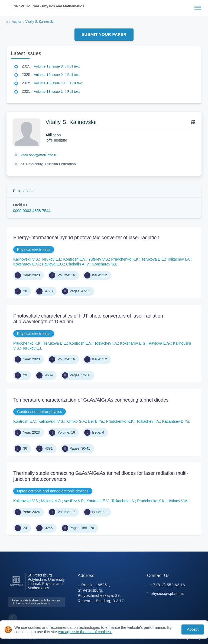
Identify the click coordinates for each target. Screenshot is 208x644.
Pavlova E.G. (53, 264)
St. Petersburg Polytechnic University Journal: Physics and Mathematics (46, 582)
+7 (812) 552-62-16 (168, 585)
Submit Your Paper (104, 34)
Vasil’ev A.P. (74, 501)
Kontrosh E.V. (75, 259)
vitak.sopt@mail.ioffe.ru (39, 155)
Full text (72, 66)
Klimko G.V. (76, 421)
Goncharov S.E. (105, 264)
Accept (193, 629)
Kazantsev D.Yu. (176, 421)
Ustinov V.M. (178, 501)
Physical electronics (34, 249)
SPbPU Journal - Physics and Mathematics (49, 6)
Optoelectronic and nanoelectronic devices (53, 491)
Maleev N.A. (51, 501)
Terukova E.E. (153, 259)
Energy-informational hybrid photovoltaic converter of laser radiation (86, 238)
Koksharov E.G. (27, 264)
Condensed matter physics (40, 412)
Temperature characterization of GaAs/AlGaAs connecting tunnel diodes (91, 400)
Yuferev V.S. (99, 259)
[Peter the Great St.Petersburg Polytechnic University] (16, 586)
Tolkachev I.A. (179, 259)
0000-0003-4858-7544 (32, 211)
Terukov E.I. (51, 259)
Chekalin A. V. (78, 264)
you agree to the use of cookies (85, 632)
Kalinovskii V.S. (26, 259)
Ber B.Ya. (96, 421)
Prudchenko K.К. (125, 259)
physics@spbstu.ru (167, 594)
